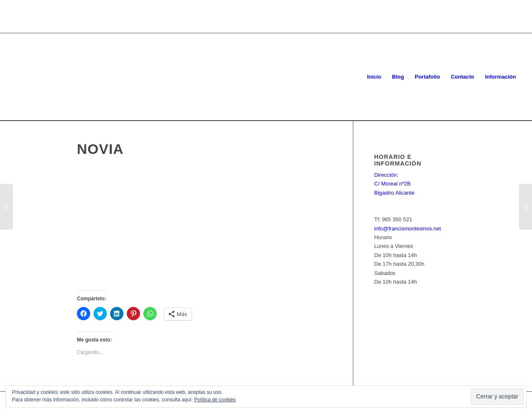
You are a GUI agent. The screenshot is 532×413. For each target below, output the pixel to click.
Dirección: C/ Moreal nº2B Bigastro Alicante (394, 184)
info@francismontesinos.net (408, 229)
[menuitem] (374, 77)
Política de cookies (215, 400)
